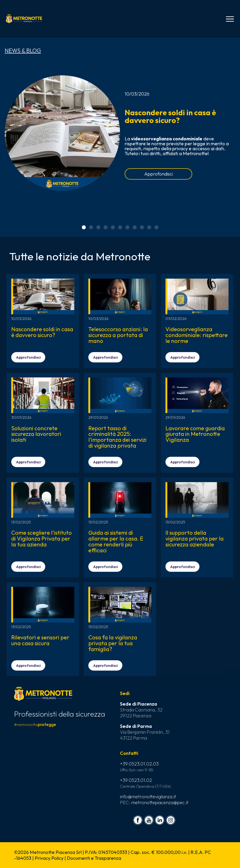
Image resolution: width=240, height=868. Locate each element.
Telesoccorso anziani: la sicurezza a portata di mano (118, 335)
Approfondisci (159, 174)
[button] (84, 227)
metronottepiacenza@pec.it (160, 802)
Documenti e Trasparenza (94, 858)
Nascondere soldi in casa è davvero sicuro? (170, 116)
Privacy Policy (49, 858)
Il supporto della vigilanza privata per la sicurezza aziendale (195, 538)
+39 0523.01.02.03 (139, 764)
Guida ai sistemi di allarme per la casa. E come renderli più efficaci (116, 541)
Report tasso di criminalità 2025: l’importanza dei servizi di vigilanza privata (117, 437)
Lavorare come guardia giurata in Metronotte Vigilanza (195, 434)
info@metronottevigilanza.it (148, 797)
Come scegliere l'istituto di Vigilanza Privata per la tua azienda (41, 538)
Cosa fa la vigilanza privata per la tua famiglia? (113, 643)
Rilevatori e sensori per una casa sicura (40, 640)
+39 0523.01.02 (136, 780)
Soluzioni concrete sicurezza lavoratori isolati (36, 434)
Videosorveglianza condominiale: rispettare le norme (197, 335)
